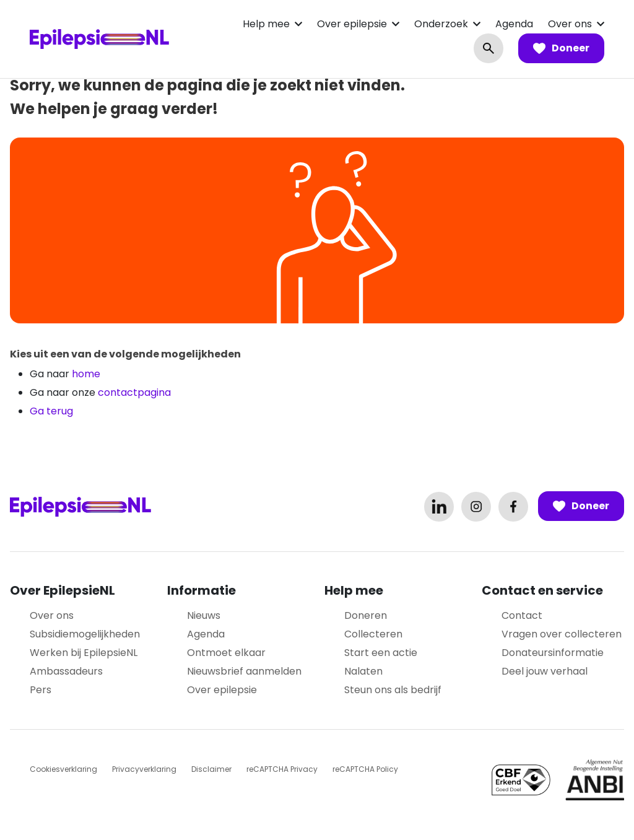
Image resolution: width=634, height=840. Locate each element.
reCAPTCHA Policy (365, 769)
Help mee (266, 24)
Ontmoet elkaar (226, 653)
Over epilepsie (352, 24)
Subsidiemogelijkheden (85, 634)
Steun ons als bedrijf (393, 690)
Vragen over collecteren (562, 634)
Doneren (366, 615)
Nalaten (363, 671)
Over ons (570, 24)
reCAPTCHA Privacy (282, 769)
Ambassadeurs (66, 671)
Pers (41, 690)
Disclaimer (211, 769)
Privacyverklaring (144, 769)
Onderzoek (441, 24)
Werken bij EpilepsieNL (84, 653)
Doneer (561, 48)
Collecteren (373, 634)
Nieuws (204, 615)
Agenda (514, 24)
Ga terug (51, 411)
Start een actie (381, 653)
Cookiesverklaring (63, 769)
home (86, 374)
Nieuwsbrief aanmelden (244, 671)
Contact (522, 615)
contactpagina (134, 392)
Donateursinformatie (553, 653)
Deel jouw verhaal (545, 671)
